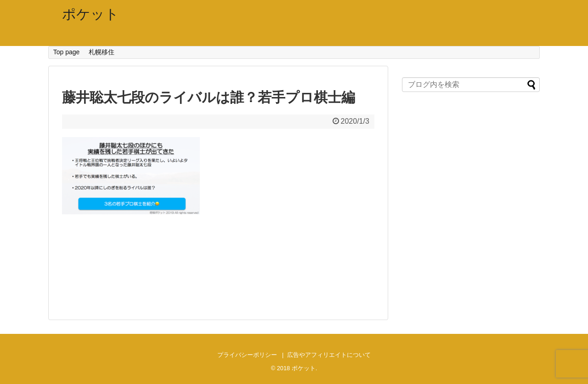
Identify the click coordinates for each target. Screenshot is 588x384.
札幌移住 (102, 52)
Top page (67, 52)
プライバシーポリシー (247, 355)
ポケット (90, 14)
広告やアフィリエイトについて (329, 355)
